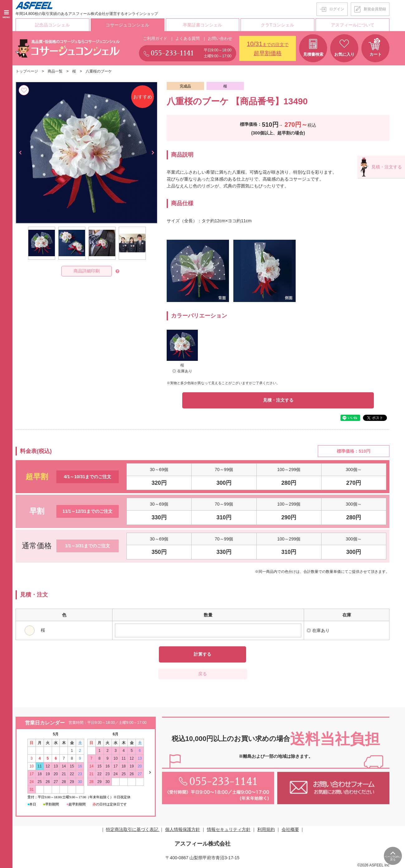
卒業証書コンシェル (202, 25)
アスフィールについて (353, 25)
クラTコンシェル (278, 25)
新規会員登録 (375, 9)
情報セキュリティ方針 (229, 829)
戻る (202, 674)
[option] (86, 152)
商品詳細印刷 (87, 271)
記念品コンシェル (52, 25)
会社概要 (290, 829)
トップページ (27, 71)
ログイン (337, 9)
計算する (202, 654)
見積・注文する (278, 400)
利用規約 (266, 829)
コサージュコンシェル (127, 25)
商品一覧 (55, 71)
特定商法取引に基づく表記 (133, 829)
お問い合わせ (220, 38)
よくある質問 (188, 38)
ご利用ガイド (155, 38)
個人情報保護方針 (183, 829)
